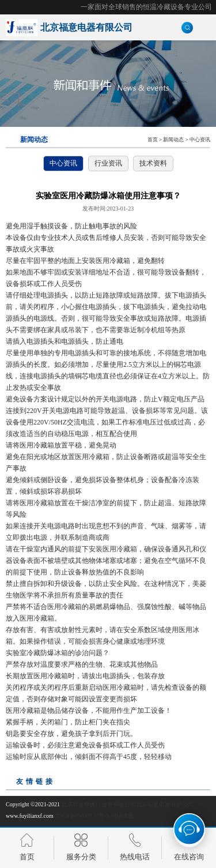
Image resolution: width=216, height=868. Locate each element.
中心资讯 (200, 140)
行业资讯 (108, 163)
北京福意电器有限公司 (165, 804)
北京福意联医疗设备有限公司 (98, 804)
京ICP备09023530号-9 (82, 816)
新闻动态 (173, 140)
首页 (153, 140)
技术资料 (153, 163)
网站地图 (122, 816)
